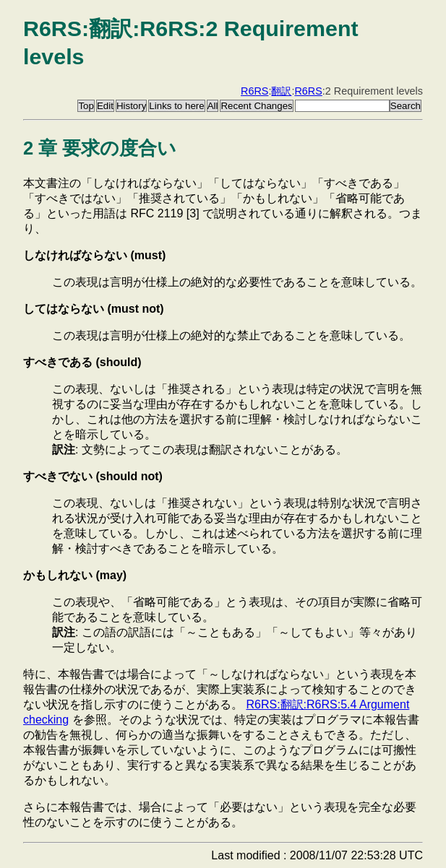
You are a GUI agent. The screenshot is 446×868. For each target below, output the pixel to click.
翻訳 (281, 91)
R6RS (254, 91)
